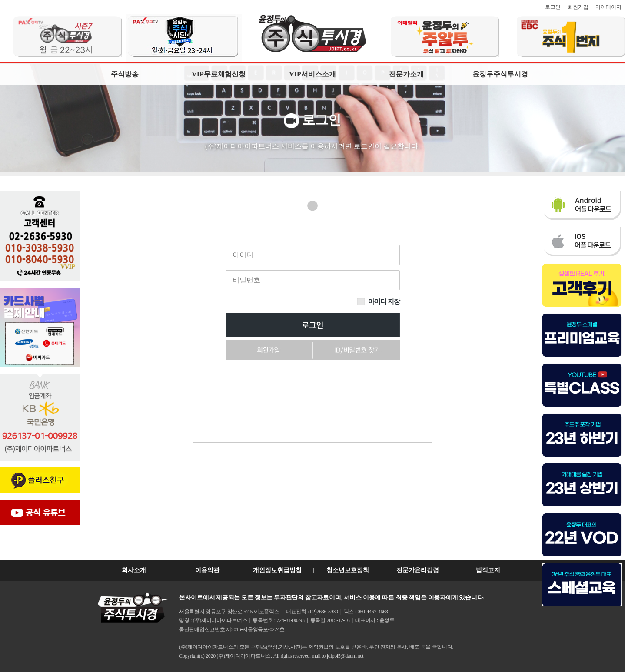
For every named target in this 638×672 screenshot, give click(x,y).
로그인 (553, 7)
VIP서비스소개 (312, 74)
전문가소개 (406, 74)
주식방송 (125, 74)
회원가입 (578, 7)
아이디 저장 (384, 301)
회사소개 (134, 570)
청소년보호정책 (348, 570)
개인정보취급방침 (277, 570)
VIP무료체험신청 (219, 74)
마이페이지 (608, 7)
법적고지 (488, 570)
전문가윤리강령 (418, 570)
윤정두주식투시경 (500, 74)
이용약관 (207, 570)
